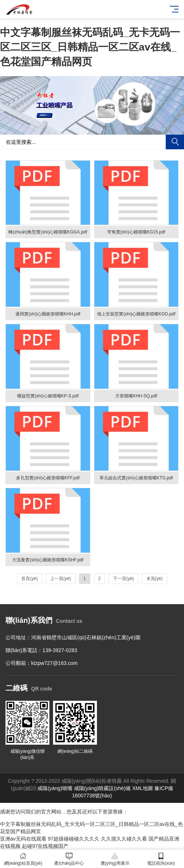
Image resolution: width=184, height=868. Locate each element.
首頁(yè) (29, 579)
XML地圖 (142, 788)
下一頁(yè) (123, 579)
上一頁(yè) (61, 579)
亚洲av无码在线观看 (23, 839)
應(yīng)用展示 (115, 859)
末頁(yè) (155, 579)
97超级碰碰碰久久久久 (74, 839)
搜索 (175, 142)
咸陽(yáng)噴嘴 (55, 788)
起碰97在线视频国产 (45, 846)
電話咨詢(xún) (161, 859)
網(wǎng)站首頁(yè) (23, 859)
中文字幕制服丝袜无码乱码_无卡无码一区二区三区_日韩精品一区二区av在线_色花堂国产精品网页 (90, 47)
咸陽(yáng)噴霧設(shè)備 (102, 788)
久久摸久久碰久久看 (124, 839)
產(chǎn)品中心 (69, 859)
